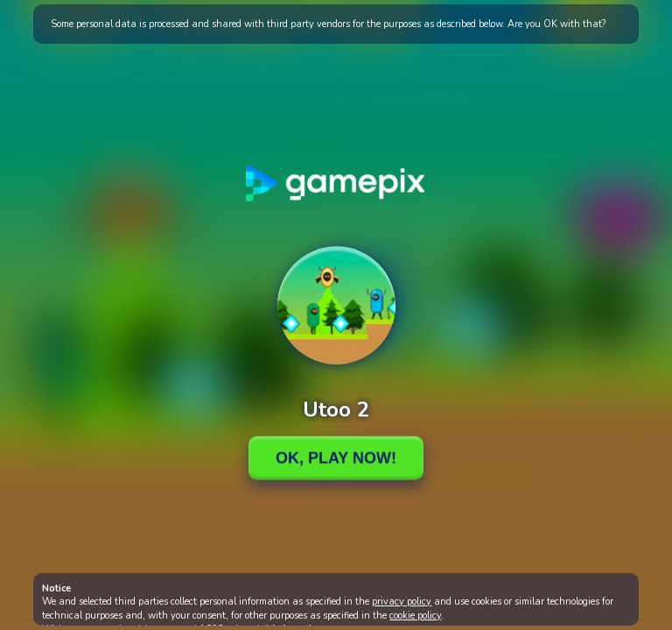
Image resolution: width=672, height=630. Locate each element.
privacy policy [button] (402, 602)
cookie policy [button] (415, 616)
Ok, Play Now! (336, 458)
